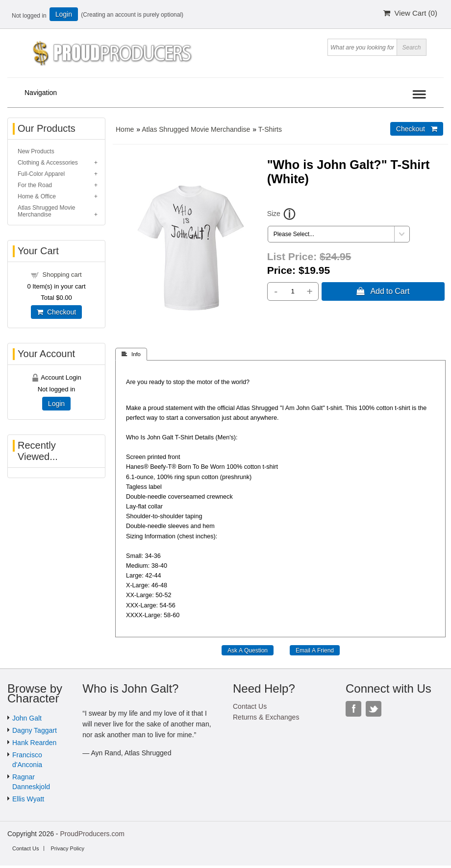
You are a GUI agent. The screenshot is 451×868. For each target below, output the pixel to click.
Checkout (56, 312)
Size (274, 214)
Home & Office (37, 196)
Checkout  (417, 129)
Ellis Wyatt (28, 799)
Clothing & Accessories (48, 163)
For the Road (35, 185)
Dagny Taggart (35, 730)
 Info (131, 354)
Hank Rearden (34, 743)
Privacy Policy (67, 848)
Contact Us (250, 706)
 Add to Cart (383, 291)
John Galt (27, 718)
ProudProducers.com (92, 834)
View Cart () (410, 13)
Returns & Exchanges (266, 717)
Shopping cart (62, 275)
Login (64, 14)
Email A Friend (315, 651)
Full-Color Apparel (41, 174)
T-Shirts (270, 129)
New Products (36, 151)
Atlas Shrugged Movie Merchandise (196, 129)
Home (125, 129)
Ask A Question (248, 651)
